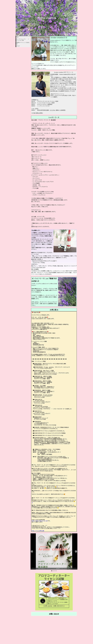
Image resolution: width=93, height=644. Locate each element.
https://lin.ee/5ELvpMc (38, 531)
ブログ (18, 46)
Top (18, 37)
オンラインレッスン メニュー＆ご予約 (23, 40)
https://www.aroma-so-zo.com (40, 521)
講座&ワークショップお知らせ (23, 43)
